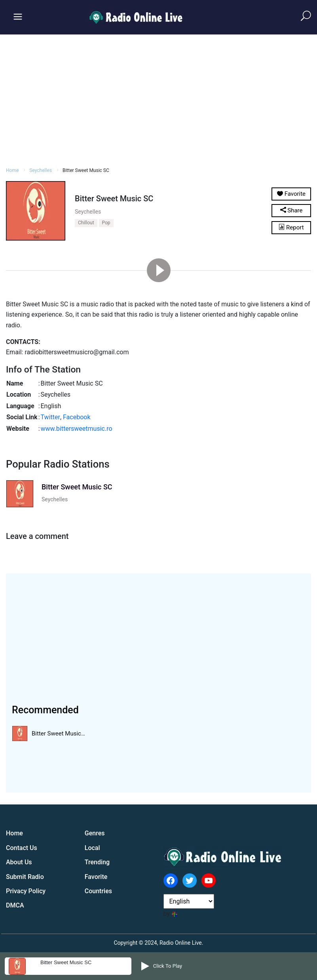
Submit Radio (25, 877)
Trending (97, 862)
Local (92, 848)
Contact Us (22, 848)
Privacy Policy (26, 891)
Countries (98, 891)
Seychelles (41, 170)
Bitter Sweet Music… (58, 734)
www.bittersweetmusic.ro (77, 429)
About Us (19, 862)
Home (12, 170)
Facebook (77, 417)
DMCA (15, 905)
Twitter (50, 417)
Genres (95, 833)
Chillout (86, 223)
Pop (106, 223)
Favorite (96, 877)
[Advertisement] (158, 99)
